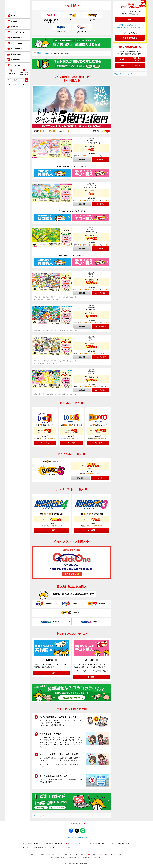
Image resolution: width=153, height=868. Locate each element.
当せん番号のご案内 (18, 38)
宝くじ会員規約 (93, 854)
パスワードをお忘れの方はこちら (129, 27)
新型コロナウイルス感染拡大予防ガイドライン (39, 847)
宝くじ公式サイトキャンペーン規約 (111, 854)
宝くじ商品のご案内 (18, 49)
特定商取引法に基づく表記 (59, 857)
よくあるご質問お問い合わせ (24, 74)
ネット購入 (15, 21)
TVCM (22, 84)
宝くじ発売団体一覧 (97, 844)
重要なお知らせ (43, 53)
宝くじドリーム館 (74, 844)
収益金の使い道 (16, 54)
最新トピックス (16, 27)
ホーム (13, 16)
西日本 (138, 66)
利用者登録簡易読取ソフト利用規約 (80, 857)
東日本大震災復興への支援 (78, 837)
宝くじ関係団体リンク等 (121, 844)
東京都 (122, 59)
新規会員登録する (130, 38)
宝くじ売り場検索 (17, 43)
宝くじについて (16, 65)
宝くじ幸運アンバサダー (32, 844)
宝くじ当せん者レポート (54, 844)
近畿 (122, 66)
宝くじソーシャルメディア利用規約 (76, 854)
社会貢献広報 (15, 60)
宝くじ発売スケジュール (19, 32)
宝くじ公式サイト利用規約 (39, 854)
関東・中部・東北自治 (138, 59)
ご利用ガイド (11, 74)
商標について (97, 857)
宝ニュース (13, 84)
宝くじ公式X (118, 74)
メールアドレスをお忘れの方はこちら (129, 25)
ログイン (130, 20)
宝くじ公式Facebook (132, 74)
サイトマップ (72, 847)
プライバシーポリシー (56, 854)
